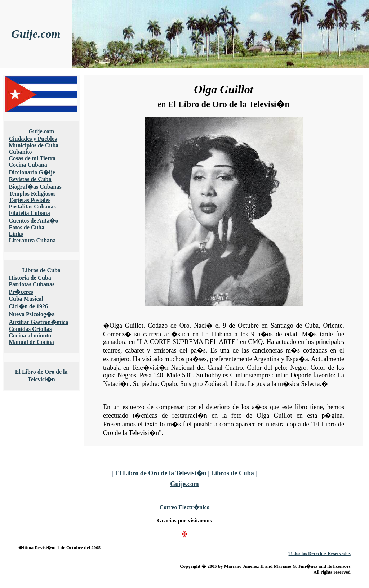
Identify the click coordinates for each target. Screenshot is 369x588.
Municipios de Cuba (34, 145)
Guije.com (36, 34)
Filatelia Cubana (29, 213)
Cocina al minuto (30, 335)
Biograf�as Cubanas (35, 187)
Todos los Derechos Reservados (320, 553)
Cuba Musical (26, 299)
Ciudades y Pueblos (33, 139)
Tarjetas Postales (29, 200)
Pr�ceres (21, 292)
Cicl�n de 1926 (28, 306)
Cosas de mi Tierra (32, 158)
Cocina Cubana (28, 165)
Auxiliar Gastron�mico (38, 322)
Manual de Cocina (31, 342)
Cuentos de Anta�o (33, 221)
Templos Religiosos (32, 194)
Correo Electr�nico (185, 507)
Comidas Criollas (30, 329)
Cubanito (20, 152)
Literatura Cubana (32, 240)
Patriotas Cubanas (32, 284)
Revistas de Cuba (30, 179)
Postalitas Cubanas (32, 207)
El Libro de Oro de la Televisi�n (161, 473)
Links (16, 234)
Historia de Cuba (30, 278)
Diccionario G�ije (32, 172)
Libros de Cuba (41, 270)
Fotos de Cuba (26, 227)
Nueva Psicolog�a (32, 314)
